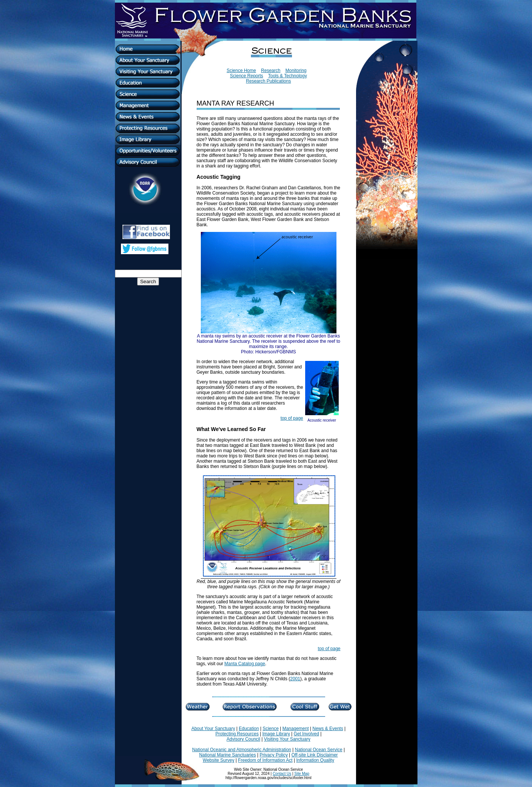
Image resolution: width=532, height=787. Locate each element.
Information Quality (315, 760)
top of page (292, 418)
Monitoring (296, 71)
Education (249, 729)
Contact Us (282, 774)
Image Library (276, 734)
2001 (295, 679)
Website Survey (219, 760)
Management (295, 729)
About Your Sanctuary (213, 729)
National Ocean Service (319, 750)
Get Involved (306, 734)
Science (271, 729)
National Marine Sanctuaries (227, 755)
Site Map (302, 774)
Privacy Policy (274, 755)
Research (271, 71)
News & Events (328, 729)
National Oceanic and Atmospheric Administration (242, 750)
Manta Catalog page (245, 664)
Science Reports (246, 76)
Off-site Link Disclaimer (314, 755)
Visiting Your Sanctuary (287, 739)
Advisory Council (243, 739)
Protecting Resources (237, 734)
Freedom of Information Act (265, 760)
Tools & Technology (287, 76)
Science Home (241, 71)
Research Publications (268, 81)
